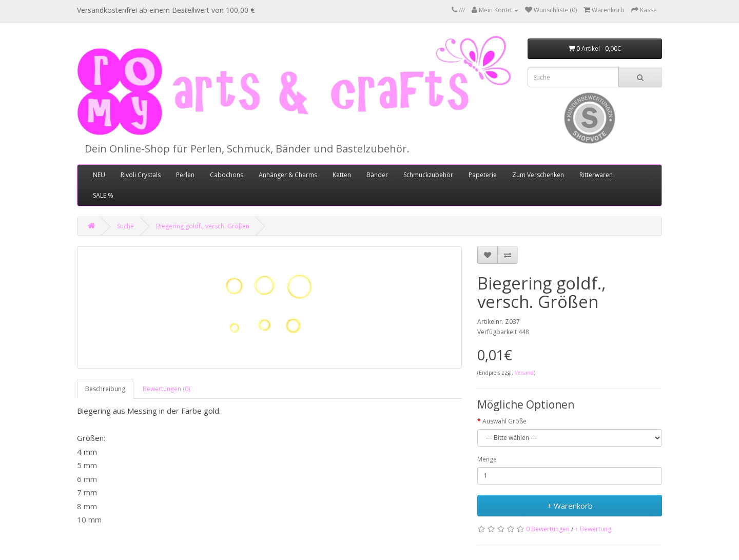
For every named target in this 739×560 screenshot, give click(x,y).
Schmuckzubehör (428, 175)
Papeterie (483, 175)
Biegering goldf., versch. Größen (203, 226)
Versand (524, 373)
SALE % (103, 195)
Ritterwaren (596, 175)
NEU (99, 175)
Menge (487, 459)
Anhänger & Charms (288, 175)
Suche (125, 226)
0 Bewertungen (548, 529)
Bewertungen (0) (166, 389)
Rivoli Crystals (141, 175)
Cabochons (227, 175)
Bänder (377, 175)
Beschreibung (105, 389)
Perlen (185, 175)
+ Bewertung (593, 529)
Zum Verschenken (538, 175)
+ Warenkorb (570, 506)
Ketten (342, 175)
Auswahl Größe (504, 421)
